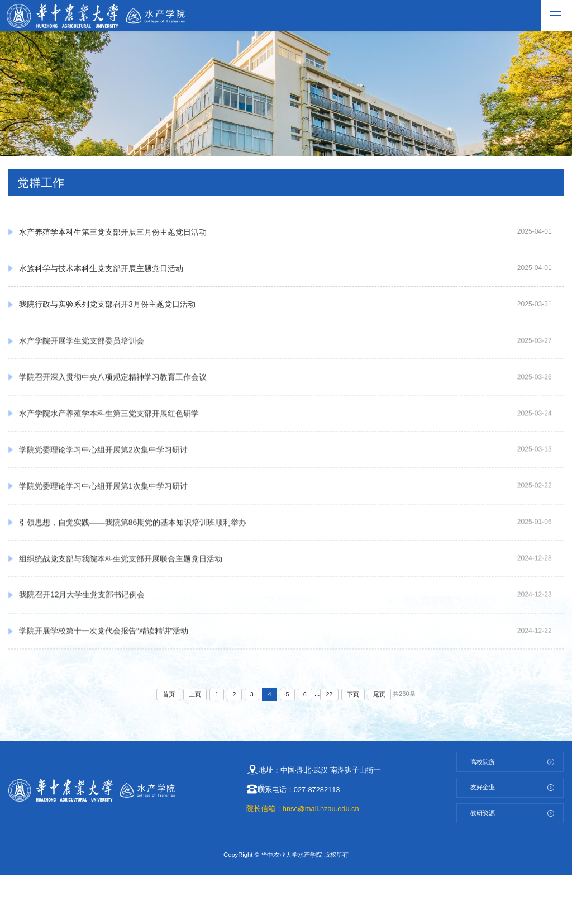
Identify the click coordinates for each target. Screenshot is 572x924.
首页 (166, 744)
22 (331, 744)
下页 (355, 744)
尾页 (382, 744)
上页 (193, 744)
